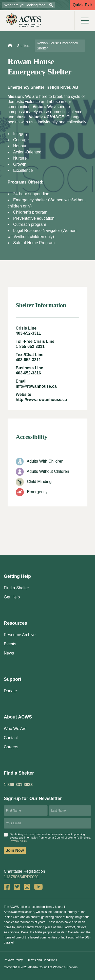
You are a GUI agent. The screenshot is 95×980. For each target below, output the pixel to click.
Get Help (12, 597)
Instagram (27, 887)
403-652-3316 (28, 373)
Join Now (15, 850)
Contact (11, 738)
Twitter (17, 887)
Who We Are (15, 729)
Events (10, 644)
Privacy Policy (13, 960)
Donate (10, 691)
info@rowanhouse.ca (36, 386)
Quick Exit (82, 5)
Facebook (7, 887)
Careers (11, 747)
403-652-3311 (28, 333)
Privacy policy (18, 841)
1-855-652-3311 (30, 347)
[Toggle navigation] (85, 21)
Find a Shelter (16, 588)
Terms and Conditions (42, 960)
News (9, 653)
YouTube (38, 887)
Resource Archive (20, 635)
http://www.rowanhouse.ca (41, 400)
